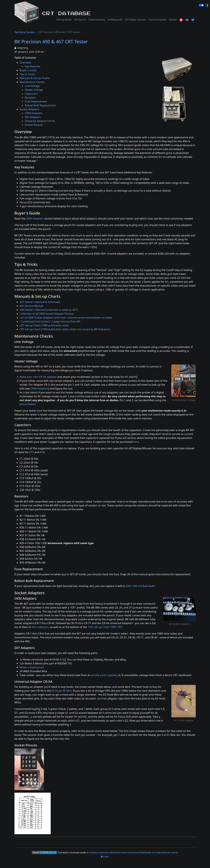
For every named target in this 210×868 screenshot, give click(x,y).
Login (105, 856)
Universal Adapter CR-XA (40, 121)
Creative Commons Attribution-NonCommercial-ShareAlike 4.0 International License (134, 852)
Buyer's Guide (28, 70)
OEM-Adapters (35, 219)
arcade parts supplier (104, 675)
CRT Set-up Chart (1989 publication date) (44, 325)
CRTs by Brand (64, 20)
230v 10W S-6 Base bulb (140, 586)
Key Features (33, 66)
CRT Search (80, 20)
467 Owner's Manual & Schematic (40, 302)
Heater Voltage (34, 90)
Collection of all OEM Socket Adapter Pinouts (47, 314)
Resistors (30, 98)
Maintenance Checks (32, 82)
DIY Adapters (33, 117)
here (136, 442)
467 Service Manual (32, 306)
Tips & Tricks (27, 74)
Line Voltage (32, 86)
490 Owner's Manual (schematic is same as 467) (49, 310)
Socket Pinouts (34, 125)
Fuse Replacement (36, 101)
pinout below (28, 404)
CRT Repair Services (136, 20)
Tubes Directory (97, 20)
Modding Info (115, 20)
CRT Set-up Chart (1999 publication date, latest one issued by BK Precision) (65, 329)
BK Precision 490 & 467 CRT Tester (51, 42)
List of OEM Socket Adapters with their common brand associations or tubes (66, 318)
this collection (40, 627)
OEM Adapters (34, 113)
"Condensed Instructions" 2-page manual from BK (50, 321)
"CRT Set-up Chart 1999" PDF (105, 627)
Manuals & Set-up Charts (35, 78)
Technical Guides (157, 20)
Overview (25, 63)
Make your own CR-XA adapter (38, 377)
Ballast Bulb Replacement (40, 105)
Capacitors (31, 94)
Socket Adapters (30, 109)
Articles (173, 20)
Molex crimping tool (32, 667)
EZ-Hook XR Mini (61, 691)
